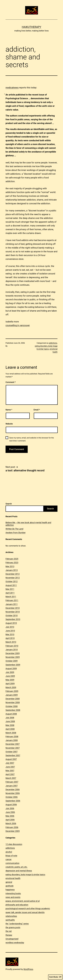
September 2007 (13, 755)
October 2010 (12, 616)
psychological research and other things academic (28, 908)
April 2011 (10, 593)
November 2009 (13, 657)
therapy (9, 935)
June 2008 (10, 721)
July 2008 (10, 718)
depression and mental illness (19, 871)
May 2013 (10, 566)
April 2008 (10, 729)
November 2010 (13, 612)
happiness (10, 890)
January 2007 (12, 786)
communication (12, 863)
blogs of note (11, 856)
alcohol (9, 852)
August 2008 (11, 714)
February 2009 (12, 691)
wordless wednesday (15, 943)
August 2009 (11, 669)
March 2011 (11, 597)
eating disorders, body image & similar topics (25, 875)
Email (37, 410)
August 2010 (11, 623)
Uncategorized (12, 939)
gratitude (9, 886)
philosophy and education (17, 905)
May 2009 (10, 680)
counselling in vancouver (18, 325)
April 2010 (10, 638)
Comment (11, 382)
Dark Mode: (55, 977)
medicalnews (12, 88)
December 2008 (13, 699)
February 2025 (12, 559)
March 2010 (11, 642)
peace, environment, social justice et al (23, 901)
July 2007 (10, 763)
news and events (13, 897)
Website (9, 424)
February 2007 (12, 782)
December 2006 (13, 789)
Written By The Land (14, 529)
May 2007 (10, 771)
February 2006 (12, 827)
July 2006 (10, 808)
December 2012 (13, 574)
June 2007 (10, 767)
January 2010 (12, 650)
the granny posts (13, 927)
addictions (53, 343)
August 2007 (11, 759)
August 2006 (11, 805)
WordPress (28, 969)
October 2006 (12, 797)
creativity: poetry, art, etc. (17, 867)
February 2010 (12, 646)
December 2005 (13, 831)
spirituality (10, 920)
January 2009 (12, 695)
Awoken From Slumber (16, 533)
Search (9, 504)
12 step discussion (14, 844)
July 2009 (10, 672)
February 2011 (12, 600)
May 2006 (10, 816)
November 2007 (13, 748)
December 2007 (13, 744)
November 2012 (13, 578)
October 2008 (12, 706)
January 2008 (12, 740)
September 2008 (13, 710)
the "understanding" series (17, 924)
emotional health (13, 878)
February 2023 (12, 563)
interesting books (13, 893)
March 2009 (11, 687)
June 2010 (10, 631)
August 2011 (11, 585)
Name (9, 410)
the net (9, 931)
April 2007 (10, 774)
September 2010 (13, 619)
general (9, 882)
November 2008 (13, 702)
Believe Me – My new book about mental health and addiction (28, 524)
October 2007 (12, 752)
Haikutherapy (31, 27)
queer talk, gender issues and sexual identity (25, 912)
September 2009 (13, 665)
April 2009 (10, 684)
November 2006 (13, 793)
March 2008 (11, 733)
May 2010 (10, 634)
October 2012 (12, 581)
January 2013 (12, 570)
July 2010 (10, 627)
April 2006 (10, 820)
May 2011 (10, 589)
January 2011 (12, 604)
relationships (11, 916)
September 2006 (13, 801)
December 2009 (13, 653)
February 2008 (12, 737)
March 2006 (11, 823)
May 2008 (10, 725)
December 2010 (13, 608)
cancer (9, 859)
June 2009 (10, 676)
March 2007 (11, 778)
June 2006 (10, 812)
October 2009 (12, 661)
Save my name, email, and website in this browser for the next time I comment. (32, 439)
